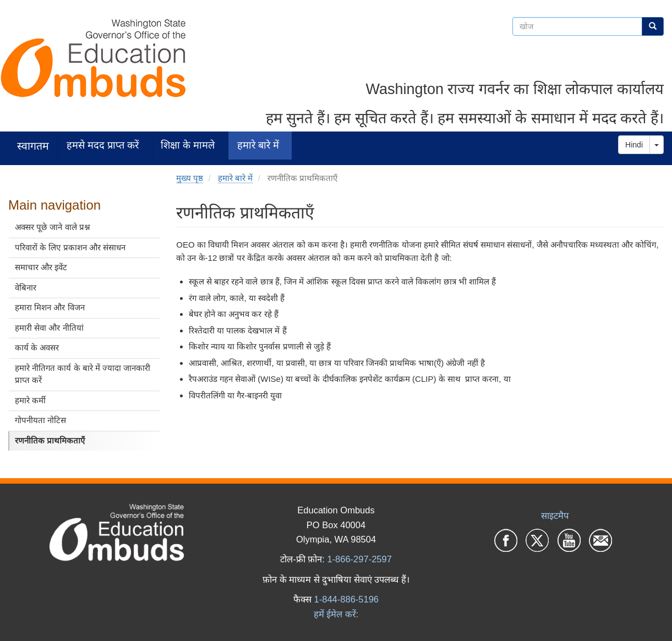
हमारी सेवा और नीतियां (49, 328)
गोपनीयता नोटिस (40, 420)
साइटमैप (555, 516)
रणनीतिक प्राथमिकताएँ (50, 440)
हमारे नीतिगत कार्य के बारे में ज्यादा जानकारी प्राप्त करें (83, 374)
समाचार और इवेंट (41, 267)
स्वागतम (33, 146)
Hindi (634, 145)
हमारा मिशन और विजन (50, 307)
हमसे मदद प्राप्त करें (103, 145)
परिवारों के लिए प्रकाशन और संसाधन (70, 247)
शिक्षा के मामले (188, 145)
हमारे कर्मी (30, 400)
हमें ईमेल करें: (336, 614)
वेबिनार (26, 287)
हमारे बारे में (258, 145)
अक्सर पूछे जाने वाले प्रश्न (53, 227)
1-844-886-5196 (346, 599)
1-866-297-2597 (359, 559)
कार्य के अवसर (37, 347)
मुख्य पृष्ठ (190, 178)
